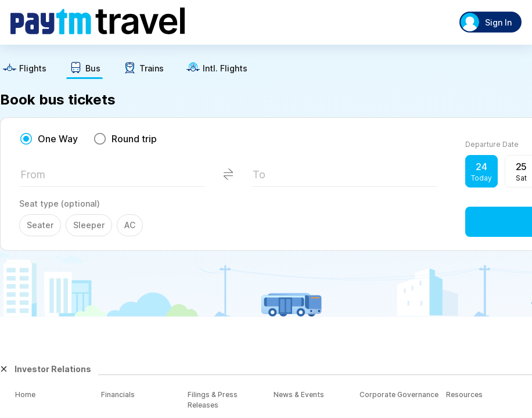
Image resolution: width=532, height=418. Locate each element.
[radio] (48, 139)
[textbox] (112, 178)
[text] (24, 70)
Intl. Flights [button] (225, 69)
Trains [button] (152, 69)
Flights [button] (33, 69)
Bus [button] (93, 69)
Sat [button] (521, 178)
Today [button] (481, 178)
